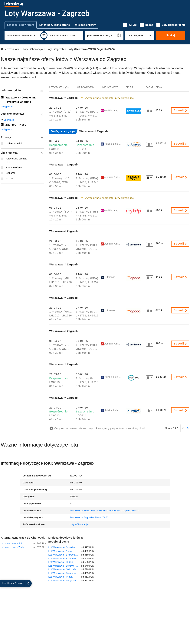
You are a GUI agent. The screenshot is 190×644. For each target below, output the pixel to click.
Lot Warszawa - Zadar (13, 547)
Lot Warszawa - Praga (61, 577)
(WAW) (104, 510)
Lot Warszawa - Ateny (60, 551)
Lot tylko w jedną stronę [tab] (55, 25)
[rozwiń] (3, 583)
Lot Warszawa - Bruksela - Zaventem (65, 555)
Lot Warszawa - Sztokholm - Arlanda (65, 547)
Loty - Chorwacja (79, 524)
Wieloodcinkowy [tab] (85, 25)
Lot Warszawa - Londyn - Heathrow (65, 566)
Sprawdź (181, 110)
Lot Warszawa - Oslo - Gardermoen (65, 569)
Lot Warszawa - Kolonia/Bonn (65, 558)
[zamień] (44, 35)
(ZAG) (89, 517)
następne (7, 107)
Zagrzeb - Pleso (16, 125)
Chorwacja (9, 120)
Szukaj (171, 35)
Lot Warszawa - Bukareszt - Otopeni (65, 573)
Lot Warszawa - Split (12, 543)
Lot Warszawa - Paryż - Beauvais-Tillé (65, 580)
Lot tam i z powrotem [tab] (21, 25)
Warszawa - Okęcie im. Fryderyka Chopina (21, 100)
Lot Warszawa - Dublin (61, 562)
